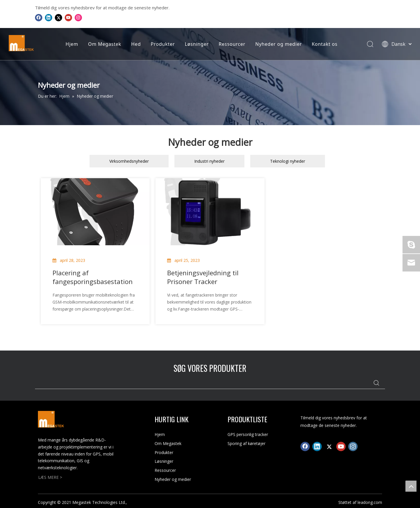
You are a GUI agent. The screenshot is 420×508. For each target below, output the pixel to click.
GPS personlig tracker (248, 434)
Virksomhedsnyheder (129, 161)
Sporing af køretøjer (246, 443)
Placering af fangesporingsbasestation (93, 277)
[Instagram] (78, 17)
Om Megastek (104, 44)
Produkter (162, 44)
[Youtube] (68, 17)
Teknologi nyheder (288, 161)
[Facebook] (39, 17)
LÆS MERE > (50, 477)
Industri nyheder (209, 161)
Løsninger (196, 44)
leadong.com (370, 502)
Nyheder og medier (278, 44)
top (411, 486)
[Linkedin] (49, 17)
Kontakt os (324, 44)
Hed (135, 44)
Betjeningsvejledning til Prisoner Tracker (203, 277)
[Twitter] (58, 17)
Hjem (71, 44)
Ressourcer (231, 44)
